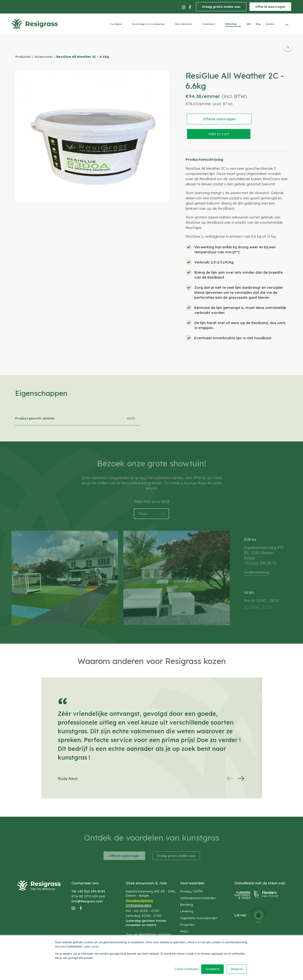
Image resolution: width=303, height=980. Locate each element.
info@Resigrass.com (87, 901)
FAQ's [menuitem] (184, 931)
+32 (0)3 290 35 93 (260, 563)
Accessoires (44, 57)
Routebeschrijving (139, 900)
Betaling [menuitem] (187, 904)
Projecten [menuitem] (187, 925)
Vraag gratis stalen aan (221, 7)
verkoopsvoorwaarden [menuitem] (198, 898)
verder (95, 947)
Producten (23, 57)
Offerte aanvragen (270, 7)
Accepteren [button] (212, 969)
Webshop (231, 24)
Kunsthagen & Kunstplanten (149, 24)
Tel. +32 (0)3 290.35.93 (88, 891)
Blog (258, 24)
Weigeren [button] (237, 969)
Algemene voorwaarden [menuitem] (199, 918)
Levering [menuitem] (187, 911)
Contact (270, 24)
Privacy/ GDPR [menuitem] (191, 891)
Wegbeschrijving (256, 572)
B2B (249, 24)
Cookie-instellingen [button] (186, 969)
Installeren (209, 24)
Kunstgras (116, 24)
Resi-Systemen (184, 24)
